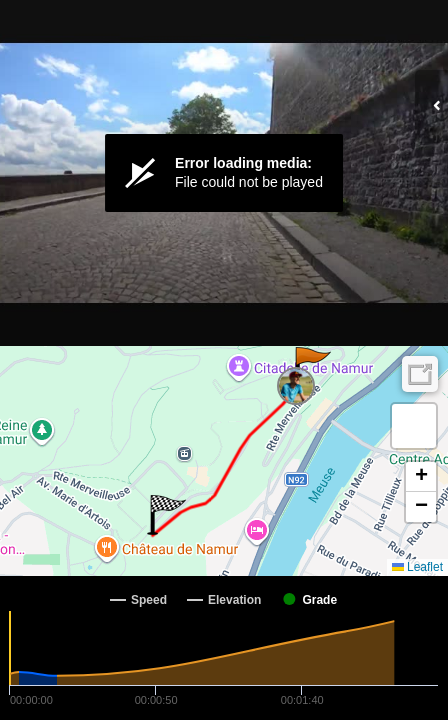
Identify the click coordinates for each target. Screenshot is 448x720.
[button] (311, 367)
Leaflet (417, 567)
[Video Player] (224, 173)
